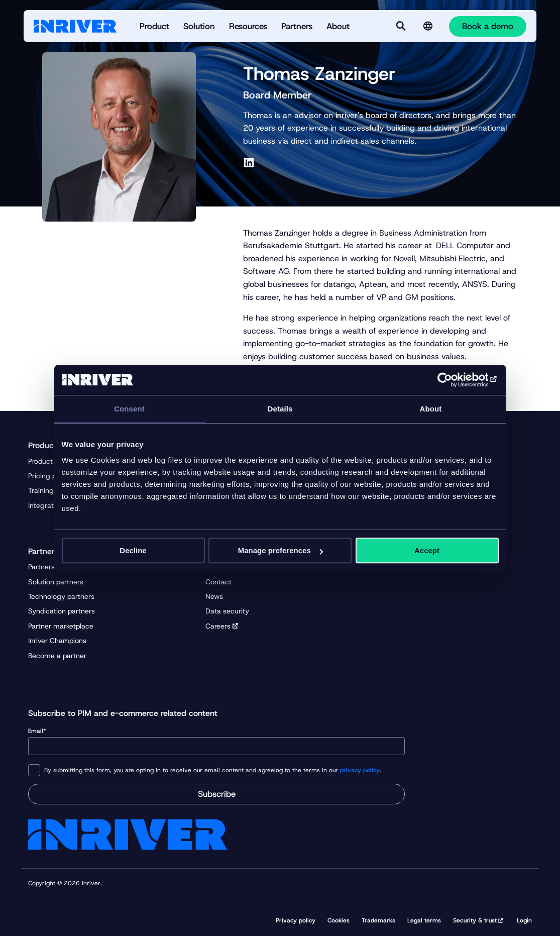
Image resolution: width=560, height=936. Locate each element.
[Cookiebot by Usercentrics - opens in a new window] (455, 380)
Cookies (339, 920)
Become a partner (57, 656)
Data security (227, 611)
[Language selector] (428, 26)
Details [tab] (280, 409)
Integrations (47, 505)
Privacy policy (296, 920)
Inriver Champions (57, 641)
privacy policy (360, 770)
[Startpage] (75, 26)
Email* (217, 741)
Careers (218, 626)
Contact (218, 582)
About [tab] (431, 409)
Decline (133, 550)
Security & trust (475, 920)
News (214, 596)
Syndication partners (62, 611)
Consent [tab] (129, 409)
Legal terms (424, 920)
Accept (427, 550)
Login (524, 920)
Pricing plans (49, 476)
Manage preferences (281, 550)
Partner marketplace (61, 626)
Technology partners (61, 596)
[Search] (401, 26)
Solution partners (56, 582)
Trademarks (378, 920)
